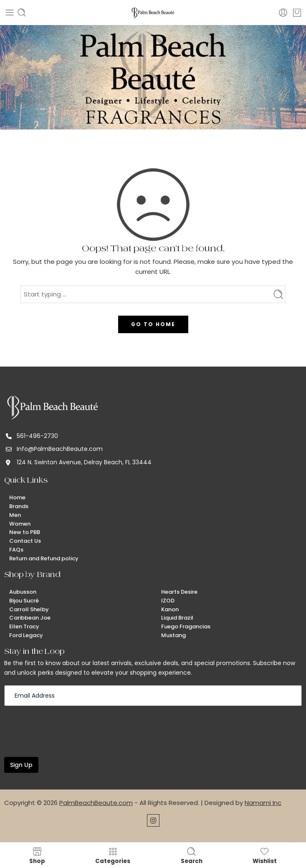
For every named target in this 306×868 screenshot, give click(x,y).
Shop (37, 855)
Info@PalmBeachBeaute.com (60, 449)
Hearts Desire (179, 592)
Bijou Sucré (24, 601)
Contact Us (25, 541)
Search (192, 855)
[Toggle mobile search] (22, 13)
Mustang (173, 635)
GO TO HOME (153, 324)
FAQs (16, 550)
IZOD (168, 601)
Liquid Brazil (177, 618)
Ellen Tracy (24, 626)
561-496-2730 (37, 436)
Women (20, 524)
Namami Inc (263, 803)
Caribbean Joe (30, 618)
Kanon (170, 609)
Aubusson (23, 592)
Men (15, 515)
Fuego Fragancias (186, 626)
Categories (113, 855)
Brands (19, 506)
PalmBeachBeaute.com (96, 803)
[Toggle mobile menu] (10, 13)
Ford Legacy (26, 635)
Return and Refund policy (44, 558)
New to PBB (25, 532)
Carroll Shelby (29, 609)
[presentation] (68, 731)
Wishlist (265, 855)
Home (17, 497)
